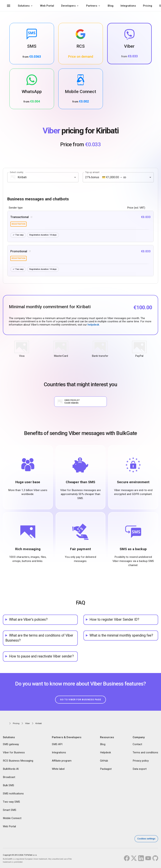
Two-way (18, 235)
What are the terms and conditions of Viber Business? (39, 638)
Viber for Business (14, 753)
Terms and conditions (145, 753)
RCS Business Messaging (18, 761)
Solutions (24, 6)
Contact (137, 744)
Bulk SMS (8, 786)
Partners (92, 6)
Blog (111, 6)
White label (58, 769)
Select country (17, 172)
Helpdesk (105, 753)
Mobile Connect (12, 818)
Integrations (128, 6)
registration (18, 224)
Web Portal (47, 6)
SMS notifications (13, 794)
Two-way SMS (11, 802)
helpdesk (93, 325)
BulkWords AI (11, 769)
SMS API (57, 744)
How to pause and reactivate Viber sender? (41, 656)
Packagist (106, 769)
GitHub (104, 761)
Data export (140, 769)
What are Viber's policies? (28, 620)
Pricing (148, 6)
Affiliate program (62, 761)
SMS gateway (11, 744)
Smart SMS (10, 810)
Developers (68, 6)
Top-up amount (92, 172)
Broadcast (9, 777)
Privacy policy (141, 761)
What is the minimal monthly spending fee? (121, 635)
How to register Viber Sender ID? (114, 620)
